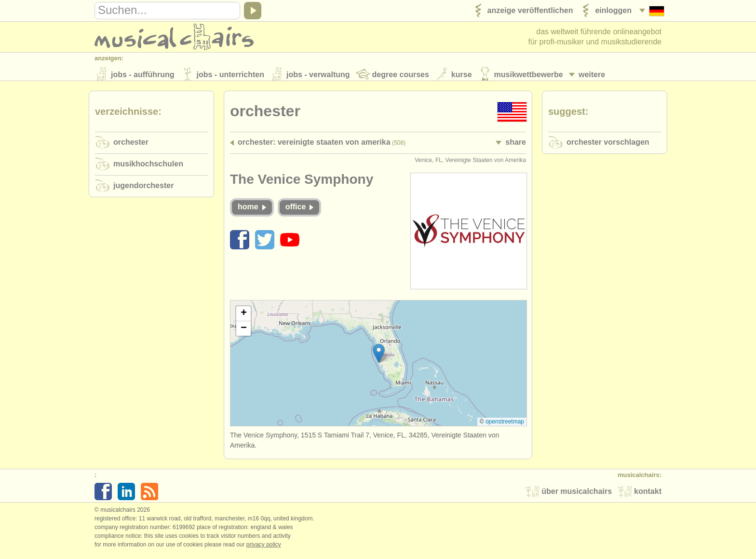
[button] (379, 358)
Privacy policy (264, 549)
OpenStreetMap (505, 426)
